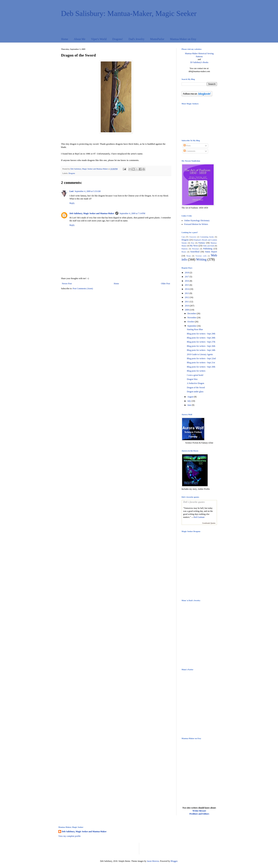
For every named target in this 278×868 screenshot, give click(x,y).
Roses (184, 252)
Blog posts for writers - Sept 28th (201, 338)
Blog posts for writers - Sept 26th (201, 346)
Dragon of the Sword (196, 388)
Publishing (208, 249)
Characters (193, 237)
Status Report (211, 252)
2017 (187, 277)
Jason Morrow (153, 861)
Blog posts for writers (196, 371)
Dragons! (118, 39)
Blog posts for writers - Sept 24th (201, 350)
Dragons (72, 173)
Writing (201, 259)
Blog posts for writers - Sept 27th (201, 342)
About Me (80, 39)
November (192, 318)
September (192, 326)
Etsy (193, 243)
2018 (187, 273)
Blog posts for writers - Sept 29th (201, 334)
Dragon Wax (192, 379)
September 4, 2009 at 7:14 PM (132, 213)
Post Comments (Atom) (83, 289)
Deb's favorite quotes (194, 502)
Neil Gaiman (199, 517)
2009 (187, 310)
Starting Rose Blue (195, 329)
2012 (187, 297)
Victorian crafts (201, 256)
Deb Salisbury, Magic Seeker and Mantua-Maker (92, 213)
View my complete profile (69, 836)
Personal (195, 249)
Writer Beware (199, 811)
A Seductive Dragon (195, 383)
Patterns (185, 249)
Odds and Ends (208, 246)
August (191, 397)
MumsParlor (157, 39)
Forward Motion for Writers (196, 224)
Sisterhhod (195, 252)
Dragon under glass (195, 392)
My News (194, 246)
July (189, 401)
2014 (187, 289)
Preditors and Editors (199, 814)
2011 (187, 302)
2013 (187, 293)
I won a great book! (195, 375)
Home (65, 39)
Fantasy (202, 243)
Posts (187, 146)
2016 (187, 281)
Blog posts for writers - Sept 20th (201, 367)
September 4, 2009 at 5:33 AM (88, 191)
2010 (187, 306)
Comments (189, 151)
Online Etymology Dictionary (197, 220)
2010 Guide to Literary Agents (200, 354)
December (192, 313)
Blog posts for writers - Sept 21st (201, 363)
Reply (72, 203)
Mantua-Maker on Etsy (183, 39)
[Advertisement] (100, 848)
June (190, 405)
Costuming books (207, 237)
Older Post (166, 284)
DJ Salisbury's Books (199, 62)
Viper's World (99, 39)
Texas (189, 256)
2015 (187, 285)
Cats (183, 237)
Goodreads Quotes (209, 523)
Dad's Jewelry (137, 39)
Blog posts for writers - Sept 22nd (201, 358)
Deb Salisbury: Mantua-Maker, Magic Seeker (129, 13)
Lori (72, 191)
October (191, 322)
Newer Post (67, 284)
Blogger (174, 861)
